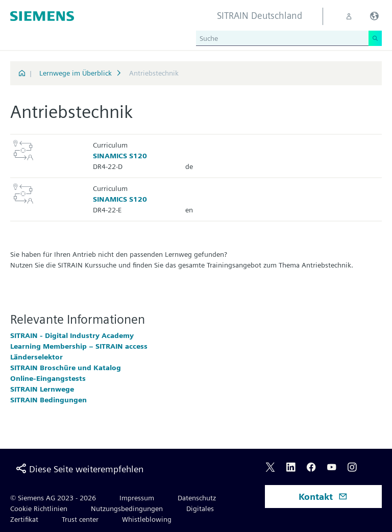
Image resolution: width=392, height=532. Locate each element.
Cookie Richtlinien (39, 509)
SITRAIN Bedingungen (48, 400)
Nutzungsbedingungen (127, 509)
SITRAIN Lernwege (42, 389)
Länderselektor (36, 357)
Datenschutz (197, 498)
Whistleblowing (147, 519)
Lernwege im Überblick (76, 73)
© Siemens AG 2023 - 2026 (53, 498)
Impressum (137, 498)
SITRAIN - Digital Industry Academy (72, 335)
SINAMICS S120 (120, 156)
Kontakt (323, 497)
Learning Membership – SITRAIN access (79, 346)
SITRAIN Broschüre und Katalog (66, 368)
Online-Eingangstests (48, 378)
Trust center (80, 519)
